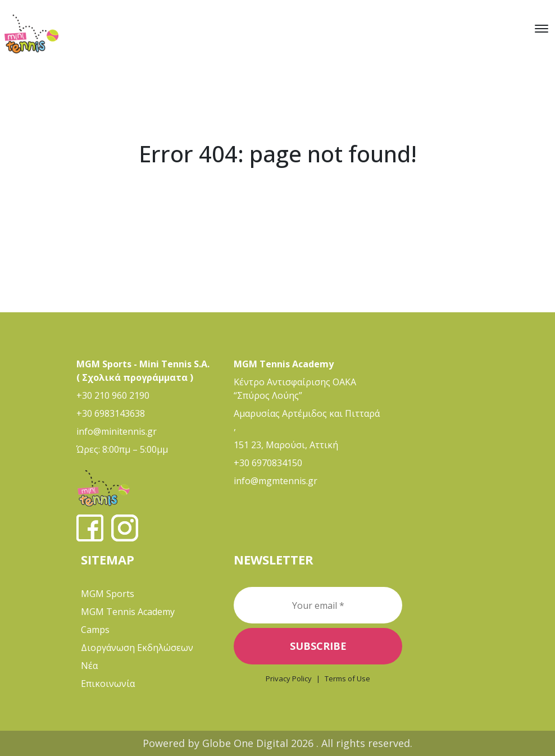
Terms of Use (347, 678)
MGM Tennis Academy (128, 612)
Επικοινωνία (108, 684)
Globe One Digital (247, 743)
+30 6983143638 (111, 413)
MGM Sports (108, 594)
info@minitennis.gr (117, 431)
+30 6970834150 (268, 463)
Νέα (89, 666)
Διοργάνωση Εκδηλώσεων (137, 648)
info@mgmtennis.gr (276, 481)
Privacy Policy (289, 678)
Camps (95, 630)
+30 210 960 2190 (113, 395)
